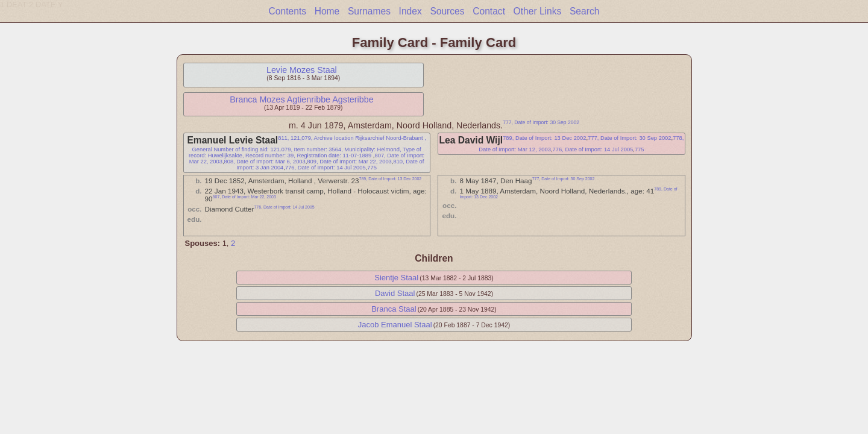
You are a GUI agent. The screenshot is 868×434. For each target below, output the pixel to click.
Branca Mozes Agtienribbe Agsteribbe (301, 99)
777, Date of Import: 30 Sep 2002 (541, 122)
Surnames (369, 11)
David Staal (395, 293)
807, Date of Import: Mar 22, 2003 (244, 197)
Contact (489, 11)
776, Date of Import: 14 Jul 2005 (325, 168)
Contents (288, 11)
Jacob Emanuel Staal (395, 325)
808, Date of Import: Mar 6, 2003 (264, 162)
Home (327, 11)
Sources (447, 11)
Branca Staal (394, 309)
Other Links (538, 11)
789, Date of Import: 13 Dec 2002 (544, 138)
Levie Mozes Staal (302, 70)
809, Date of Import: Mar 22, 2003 (349, 162)
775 (372, 168)
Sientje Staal (396, 278)
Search (584, 11)
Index (410, 11)
